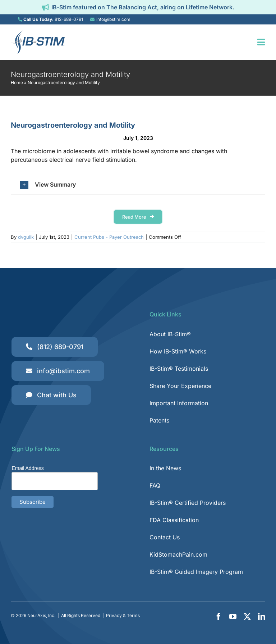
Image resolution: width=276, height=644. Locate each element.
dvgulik (26, 237)
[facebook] (218, 617)
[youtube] (233, 617)
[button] (138, 185)
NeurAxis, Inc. (41, 615)
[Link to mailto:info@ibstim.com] (92, 19)
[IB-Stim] (38, 33)
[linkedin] (262, 617)
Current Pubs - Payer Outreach (109, 237)
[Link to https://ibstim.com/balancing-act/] (45, 7)
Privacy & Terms (123, 615)
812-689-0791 (69, 19)
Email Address (27, 468)
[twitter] (247, 617)
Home (17, 83)
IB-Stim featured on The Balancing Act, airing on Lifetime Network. (143, 7)
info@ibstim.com (113, 19)
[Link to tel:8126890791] (20, 19)
